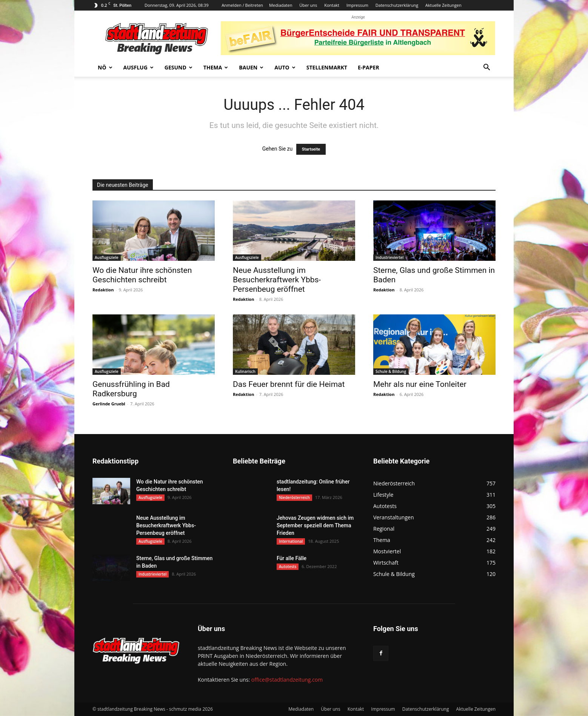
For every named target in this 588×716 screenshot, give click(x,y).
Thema (216, 67)
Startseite (311, 149)
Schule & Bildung (391, 371)
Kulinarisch (245, 371)
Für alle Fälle (292, 558)
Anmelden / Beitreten (242, 5)
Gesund (179, 67)
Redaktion (103, 290)
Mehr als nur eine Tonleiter (420, 384)
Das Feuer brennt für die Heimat (289, 384)
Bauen (251, 67)
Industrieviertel (389, 257)
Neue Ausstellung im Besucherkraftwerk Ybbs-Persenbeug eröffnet (277, 280)
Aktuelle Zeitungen (443, 5)
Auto (285, 67)
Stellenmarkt (327, 67)
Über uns (308, 5)
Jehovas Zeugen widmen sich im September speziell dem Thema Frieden (315, 525)
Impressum (357, 5)
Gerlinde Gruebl (109, 404)
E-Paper (369, 67)
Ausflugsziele (107, 257)
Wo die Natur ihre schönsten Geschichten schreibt (142, 275)
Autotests (288, 567)
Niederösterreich (294, 497)
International (291, 541)
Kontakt (332, 5)
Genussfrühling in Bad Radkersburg (131, 389)
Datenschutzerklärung (397, 5)
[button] (486, 68)
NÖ (105, 67)
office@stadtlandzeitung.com (287, 680)
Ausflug (139, 67)
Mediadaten (281, 5)
